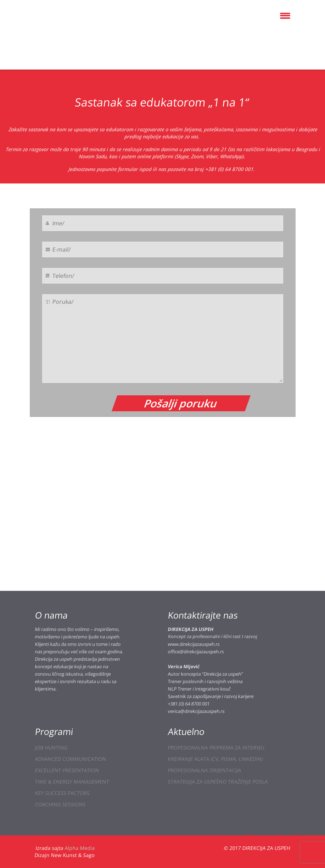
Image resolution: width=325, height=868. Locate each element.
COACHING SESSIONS (60, 804)
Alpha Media (80, 848)
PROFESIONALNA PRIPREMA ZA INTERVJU (216, 748)
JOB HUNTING (51, 748)
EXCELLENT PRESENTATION (67, 770)
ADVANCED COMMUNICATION (70, 759)
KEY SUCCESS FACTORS (62, 793)
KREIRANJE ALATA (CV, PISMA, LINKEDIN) (215, 759)
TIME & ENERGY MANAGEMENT (72, 782)
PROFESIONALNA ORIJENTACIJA (204, 770)
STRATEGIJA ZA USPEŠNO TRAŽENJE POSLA (218, 782)
